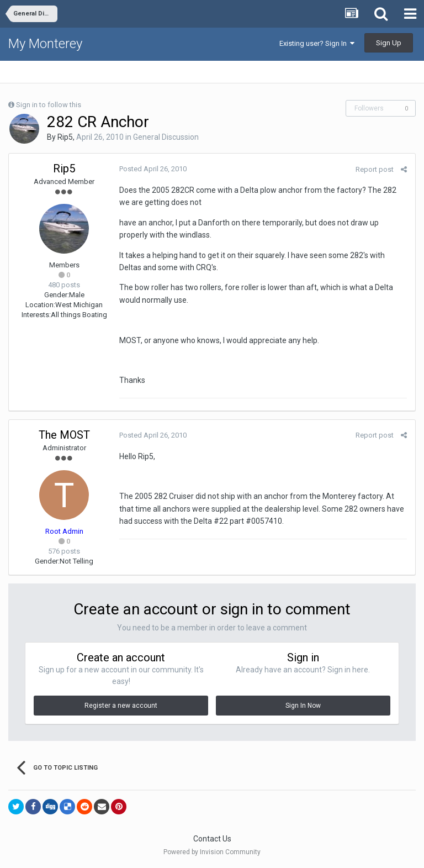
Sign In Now (303, 706)
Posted (153, 169)
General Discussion (166, 137)
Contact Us (212, 839)
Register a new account (121, 706)
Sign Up (389, 43)
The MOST (64, 435)
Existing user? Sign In (317, 43)
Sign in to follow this (49, 105)
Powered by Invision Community (212, 852)
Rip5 (65, 137)
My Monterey (45, 44)
